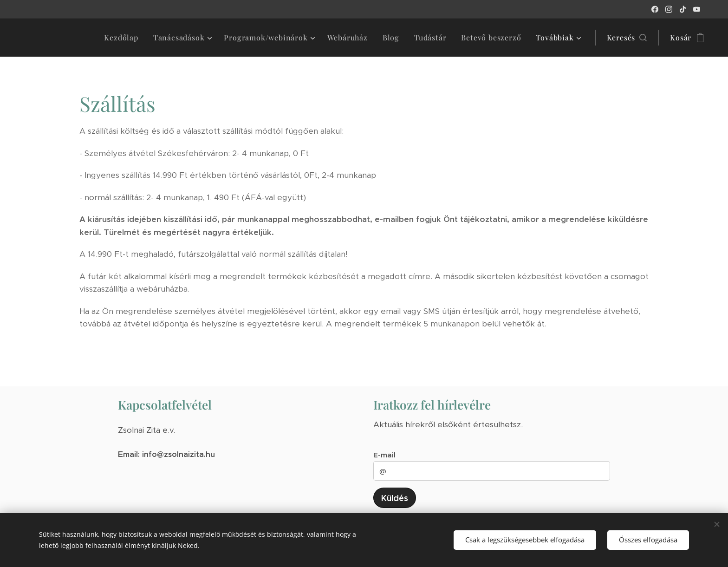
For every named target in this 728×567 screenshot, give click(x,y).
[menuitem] (123, 38)
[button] (627, 38)
